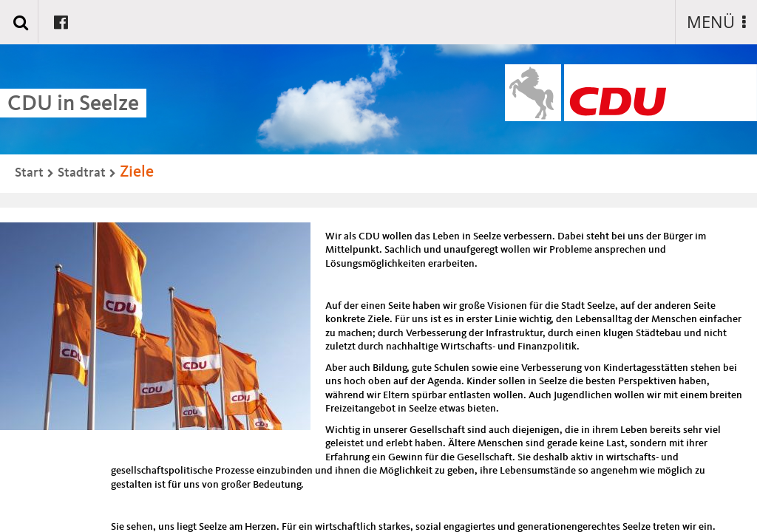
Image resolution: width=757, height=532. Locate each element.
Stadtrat (82, 173)
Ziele (137, 172)
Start (29, 173)
